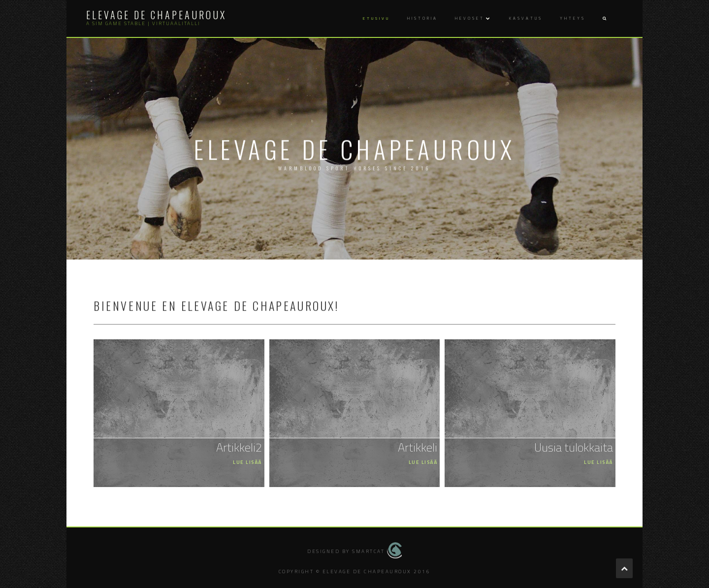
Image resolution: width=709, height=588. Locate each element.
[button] (604, 18)
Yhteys (573, 18)
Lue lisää (247, 462)
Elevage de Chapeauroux (156, 15)
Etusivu (376, 18)
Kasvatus (526, 18)
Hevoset (470, 18)
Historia (422, 18)
